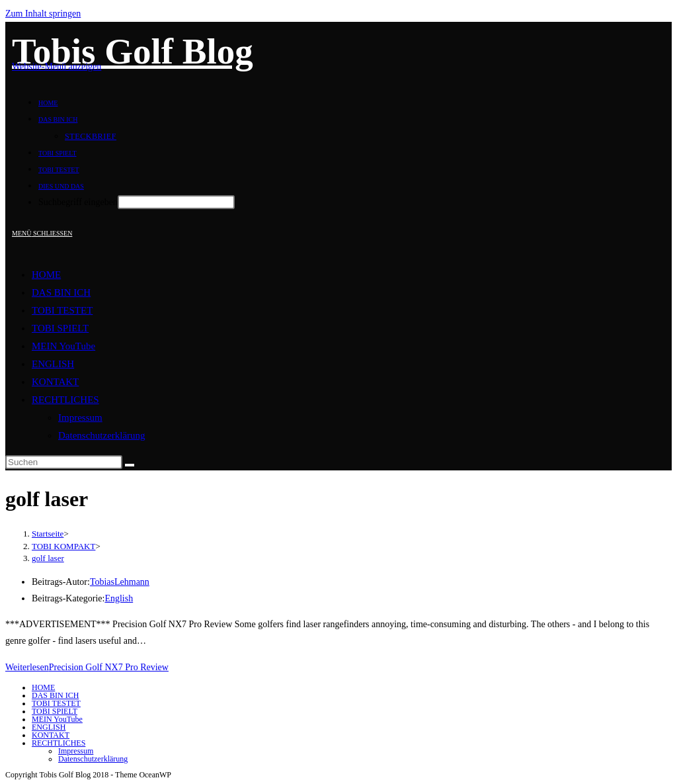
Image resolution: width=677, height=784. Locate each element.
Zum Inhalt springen (43, 14)
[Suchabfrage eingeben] (64, 462)
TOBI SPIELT (60, 328)
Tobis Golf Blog (133, 51)
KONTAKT (55, 382)
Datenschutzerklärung (102, 435)
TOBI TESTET (62, 310)
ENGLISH (53, 364)
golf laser (48, 558)
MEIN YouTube (63, 346)
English (119, 598)
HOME (46, 275)
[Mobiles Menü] (42, 233)
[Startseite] (48, 534)
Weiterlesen (87, 667)
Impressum (80, 417)
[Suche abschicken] (130, 465)
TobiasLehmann (120, 582)
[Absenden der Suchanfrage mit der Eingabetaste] (176, 202)
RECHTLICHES (65, 400)
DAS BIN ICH (61, 292)
